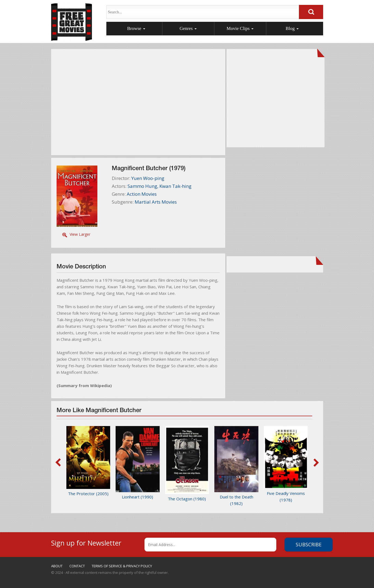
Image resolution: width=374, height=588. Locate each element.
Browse (136, 28)
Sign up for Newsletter (86, 542)
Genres (188, 28)
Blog (292, 28)
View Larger (80, 234)
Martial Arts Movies (156, 202)
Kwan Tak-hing (175, 186)
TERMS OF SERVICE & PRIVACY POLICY (122, 566)
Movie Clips (240, 28)
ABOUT (57, 566)
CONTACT (77, 566)
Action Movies (142, 194)
